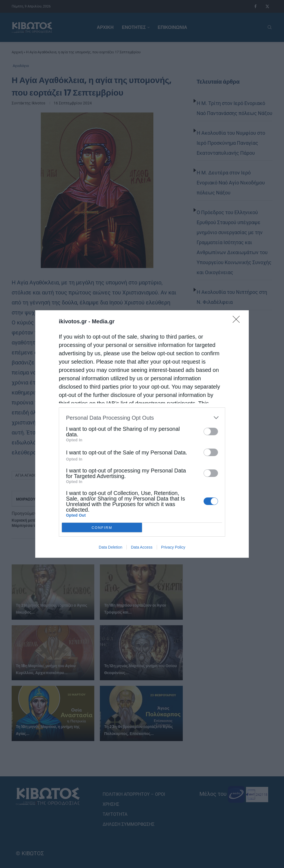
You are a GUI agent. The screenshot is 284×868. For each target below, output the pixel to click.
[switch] (211, 432)
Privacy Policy (173, 547)
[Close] (238, 321)
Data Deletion (111, 547)
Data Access (142, 547)
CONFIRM (102, 528)
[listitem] (142, 418)
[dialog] (142, 434)
